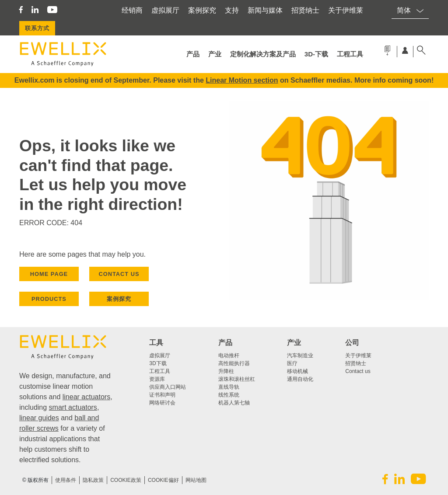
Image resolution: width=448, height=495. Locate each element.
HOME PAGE (49, 274)
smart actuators (73, 407)
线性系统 (229, 395)
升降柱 (226, 371)
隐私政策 (93, 480)
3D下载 (158, 363)
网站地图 (196, 480)
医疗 (292, 363)
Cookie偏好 (163, 480)
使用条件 (66, 480)
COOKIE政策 (126, 480)
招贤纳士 (305, 10)
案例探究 (202, 10)
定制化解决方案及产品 (263, 54)
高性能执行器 (234, 363)
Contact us (358, 371)
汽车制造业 (300, 356)
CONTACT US (119, 274)
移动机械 (297, 371)
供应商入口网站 (168, 387)
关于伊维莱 (346, 10)
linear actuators (86, 397)
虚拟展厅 (165, 10)
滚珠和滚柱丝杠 (237, 379)
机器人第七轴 (234, 403)
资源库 (157, 379)
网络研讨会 (162, 403)
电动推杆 (229, 356)
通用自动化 (300, 379)
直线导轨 (229, 387)
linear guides (39, 418)
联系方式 (37, 28)
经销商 (132, 10)
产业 (215, 54)
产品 (193, 54)
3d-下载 (316, 54)
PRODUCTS (49, 299)
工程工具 (350, 54)
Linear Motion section (242, 80)
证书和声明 (162, 395)
